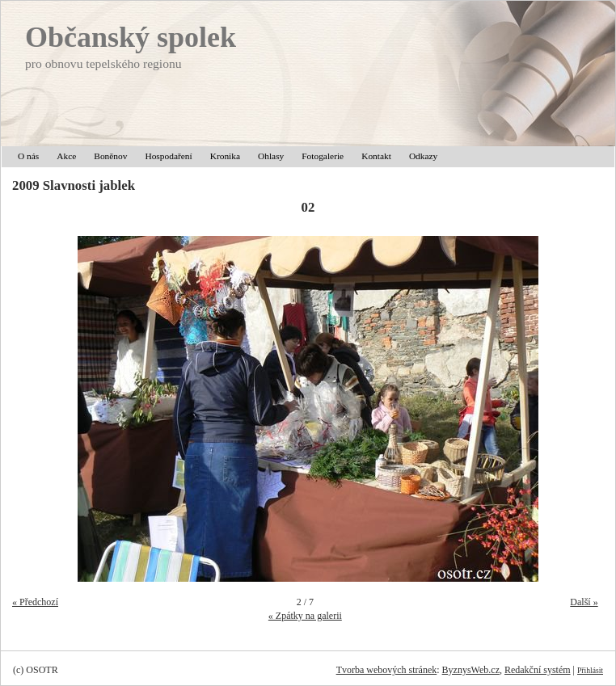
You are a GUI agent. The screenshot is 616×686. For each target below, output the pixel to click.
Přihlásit (590, 670)
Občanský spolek (131, 37)
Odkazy (423, 156)
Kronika (225, 156)
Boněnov (110, 156)
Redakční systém (538, 670)
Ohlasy (271, 156)
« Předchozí (35, 602)
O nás (28, 156)
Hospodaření (168, 156)
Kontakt (376, 156)
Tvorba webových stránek (387, 670)
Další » (584, 602)
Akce (66, 156)
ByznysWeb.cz (471, 670)
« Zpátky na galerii (305, 616)
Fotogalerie (323, 156)
